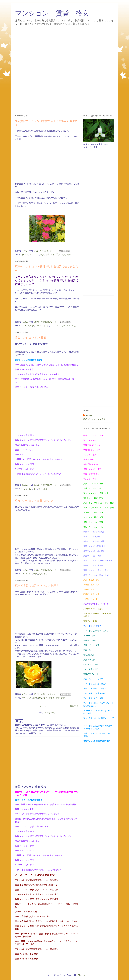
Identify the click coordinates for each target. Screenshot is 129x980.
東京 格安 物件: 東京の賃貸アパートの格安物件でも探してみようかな (46, 921)
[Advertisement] (64, 42)
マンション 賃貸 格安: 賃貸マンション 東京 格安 (37, 894)
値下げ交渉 (56, 255)
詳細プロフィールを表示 (94, 419)
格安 (47, 255)
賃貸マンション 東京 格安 (31, 338)
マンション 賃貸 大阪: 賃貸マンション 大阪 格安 (37, 949)
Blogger (81, 975)
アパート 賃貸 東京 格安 (26, 912)
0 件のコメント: (48, 251)
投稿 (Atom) (50, 713)
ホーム (43, 706)
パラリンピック (42, 326)
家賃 (42, 255)
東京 (74, 326)
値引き (52, 698)
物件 (69, 255)
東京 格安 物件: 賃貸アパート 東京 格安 (33, 916)
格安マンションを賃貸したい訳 (34, 501)
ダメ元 (25, 255)
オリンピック (28, 326)
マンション (34, 255)
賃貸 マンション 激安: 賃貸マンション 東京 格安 (37, 899)
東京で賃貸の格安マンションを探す (37, 586)
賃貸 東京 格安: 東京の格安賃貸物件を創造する (36, 885)
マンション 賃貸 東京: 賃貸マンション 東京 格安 (37, 880)
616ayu (89, 415)
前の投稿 (74, 706)
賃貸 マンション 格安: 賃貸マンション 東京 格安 (37, 890)
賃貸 (64, 255)
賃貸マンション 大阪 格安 (27, 959)
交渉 (45, 698)
